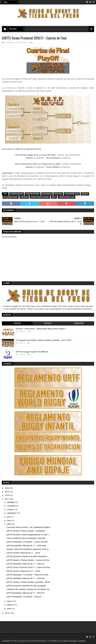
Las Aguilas (47, 194)
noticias (58, 194)
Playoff (85, 194)
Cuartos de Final (33, 194)
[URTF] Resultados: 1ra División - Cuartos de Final (27, 542)
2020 (7, 488)
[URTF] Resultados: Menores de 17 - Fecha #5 (25, 564)
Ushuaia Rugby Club (67, 197)
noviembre (12, 506)
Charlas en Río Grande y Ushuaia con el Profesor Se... (29, 589)
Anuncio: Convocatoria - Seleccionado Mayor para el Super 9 (41, 329)
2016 (7, 613)
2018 (7, 495)
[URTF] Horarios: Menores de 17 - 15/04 (23, 571)
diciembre (11, 502)
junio (9, 517)
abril (9, 524)
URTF (54, 197)
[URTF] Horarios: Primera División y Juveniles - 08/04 (28, 582)
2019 (7, 492)
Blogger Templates (78, 641)
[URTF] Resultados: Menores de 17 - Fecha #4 (25, 578)
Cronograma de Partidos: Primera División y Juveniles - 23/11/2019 (44, 340)
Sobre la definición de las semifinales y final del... (26, 538)
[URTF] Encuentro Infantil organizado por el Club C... (28, 535)
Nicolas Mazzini (40, 641)
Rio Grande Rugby (11, 197)
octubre (11, 509)
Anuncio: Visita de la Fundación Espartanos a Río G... (28, 549)
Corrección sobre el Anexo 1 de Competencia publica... (29, 527)
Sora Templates (63, 641)
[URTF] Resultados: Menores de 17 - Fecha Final (26, 546)
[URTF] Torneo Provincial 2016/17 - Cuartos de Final (28, 567)
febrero (10, 605)
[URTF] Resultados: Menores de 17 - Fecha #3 (25, 593)
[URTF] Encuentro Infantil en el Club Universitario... (28, 556)
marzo (10, 601)
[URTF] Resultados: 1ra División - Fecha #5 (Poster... (28, 575)
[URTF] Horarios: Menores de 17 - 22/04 (23, 553)
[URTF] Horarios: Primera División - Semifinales (26, 531)
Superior (24, 197)
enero (10, 609)
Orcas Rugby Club (72, 194)
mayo (10, 520)
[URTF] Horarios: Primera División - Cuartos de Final (28, 560)
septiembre (12, 513)
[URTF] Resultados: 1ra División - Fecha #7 (24, 597)
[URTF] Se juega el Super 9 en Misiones (32, 352)
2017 (7, 499)
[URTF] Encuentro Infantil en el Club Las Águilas (26, 586)
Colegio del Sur (17, 194)
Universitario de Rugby (40, 197)
